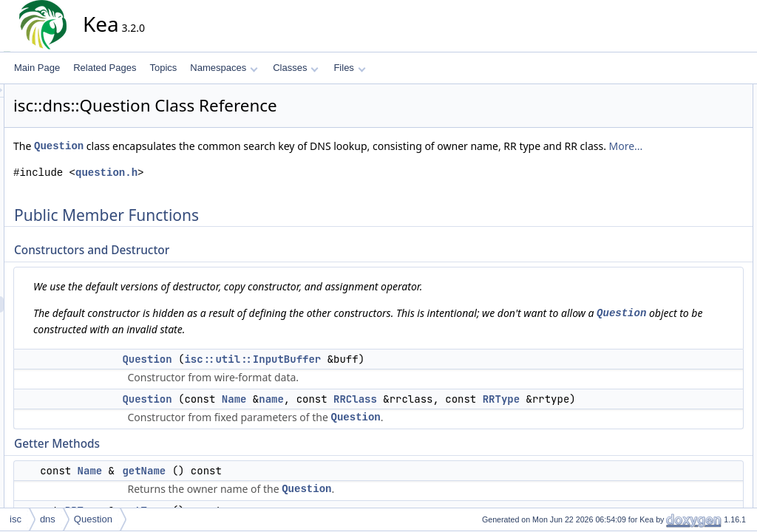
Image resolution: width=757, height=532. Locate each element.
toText (682, 239)
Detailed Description (683, 352)
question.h (240, 189)
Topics (163, 68)
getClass (688, 206)
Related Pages (105, 68)
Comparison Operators (689, 287)
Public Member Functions (694, 92)
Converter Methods (693, 222)
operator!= (676, 336)
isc (16, 519)
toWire (683, 255)
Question (192, 146)
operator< (675, 304)
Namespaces (224, 68)
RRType (311, 432)
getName (277, 503)
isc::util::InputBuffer (386, 375)
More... (302, 162)
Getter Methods (686, 157)
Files (349, 68)
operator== (678, 320)
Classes (296, 68)
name (404, 415)
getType (686, 190)
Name (367, 415)
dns (48, 519)
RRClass (488, 415)
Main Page (37, 68)
